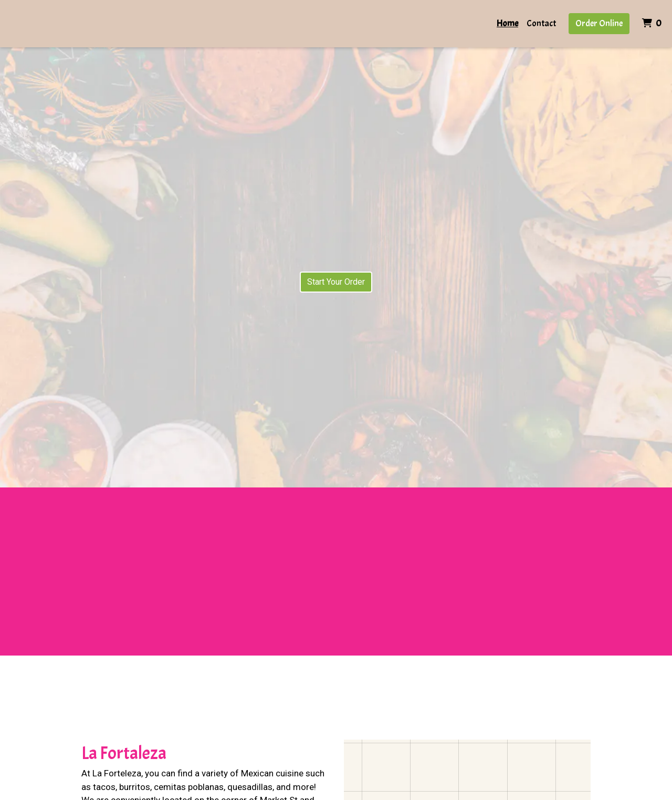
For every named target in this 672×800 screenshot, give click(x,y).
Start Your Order (336, 282)
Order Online (599, 23)
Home (507, 23)
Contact (541, 23)
